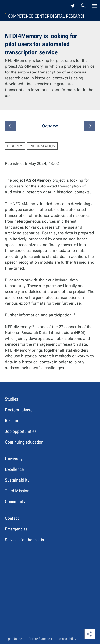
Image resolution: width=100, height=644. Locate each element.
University (14, 459)
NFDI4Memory (20, 327)
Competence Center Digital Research (47, 16)
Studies (12, 399)
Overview (50, 126)
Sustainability (17, 480)
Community (15, 502)
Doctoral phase (19, 410)
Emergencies (16, 529)
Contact (12, 518)
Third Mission (17, 491)
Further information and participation (40, 315)
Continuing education (24, 442)
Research (13, 421)
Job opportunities (21, 431)
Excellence (14, 469)
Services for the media (25, 540)
